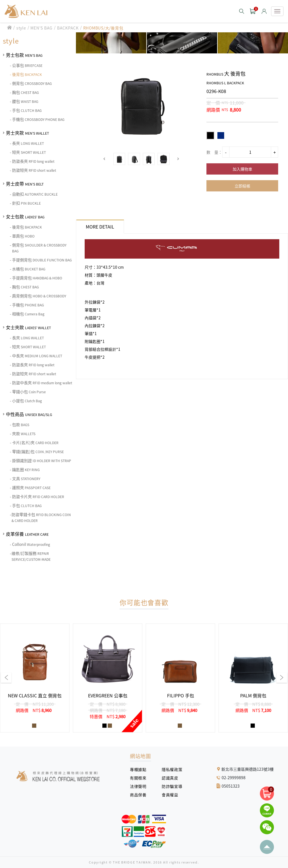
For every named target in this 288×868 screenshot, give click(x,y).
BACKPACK (68, 28)
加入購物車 (242, 169)
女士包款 (25, 216)
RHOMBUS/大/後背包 (103, 28)
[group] (35, 678)
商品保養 (140, 795)
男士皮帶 (25, 184)
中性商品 (29, 414)
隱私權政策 (170, 769)
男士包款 (24, 55)
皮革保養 (27, 534)
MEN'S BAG (41, 28)
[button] (104, 159)
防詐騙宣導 (172, 786)
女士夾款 (28, 327)
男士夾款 (27, 133)
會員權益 (172, 795)
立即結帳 (242, 186)
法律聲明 (140, 786)
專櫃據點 (138, 769)
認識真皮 (172, 778)
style (21, 28)
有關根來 (140, 778)
